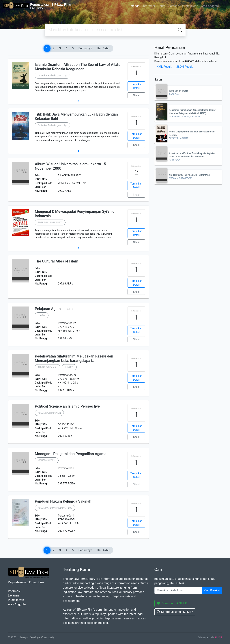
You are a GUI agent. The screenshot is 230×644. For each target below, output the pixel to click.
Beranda (134, 6)
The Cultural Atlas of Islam (56, 261)
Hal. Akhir (103, 48)
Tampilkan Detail (136, 86)
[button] (78, 101)
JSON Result (185, 67)
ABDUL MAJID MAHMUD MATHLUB (55, 508)
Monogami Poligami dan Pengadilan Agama (71, 454)
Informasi (149, 6)
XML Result (164, 67)
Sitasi (136, 95)
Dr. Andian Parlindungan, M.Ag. (52, 76)
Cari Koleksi (212, 590)
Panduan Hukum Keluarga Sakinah (63, 501)
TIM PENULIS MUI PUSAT (50, 222)
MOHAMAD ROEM (47, 460)
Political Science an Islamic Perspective (67, 406)
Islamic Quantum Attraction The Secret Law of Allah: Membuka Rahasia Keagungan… (77, 67)
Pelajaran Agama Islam (54, 309)
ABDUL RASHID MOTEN (49, 413)
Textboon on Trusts (179, 91)
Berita (162, 6)
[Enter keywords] (178, 590)
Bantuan (174, 6)
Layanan (14, 595)
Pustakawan (190, 6)
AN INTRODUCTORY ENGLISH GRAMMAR (190, 175)
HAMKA (42, 315)
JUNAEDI (69, 367)
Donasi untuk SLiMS (172, 603)
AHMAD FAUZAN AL (47, 367)
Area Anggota (210, 6)
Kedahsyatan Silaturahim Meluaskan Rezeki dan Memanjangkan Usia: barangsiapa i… (74, 358)
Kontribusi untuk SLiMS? (175, 612)
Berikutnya (85, 48)
